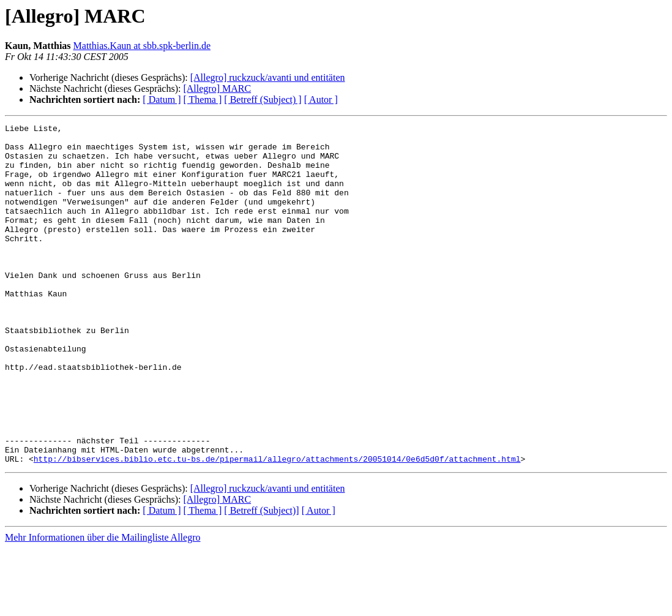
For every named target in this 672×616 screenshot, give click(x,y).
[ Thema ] (203, 100)
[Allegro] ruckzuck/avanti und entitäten (268, 77)
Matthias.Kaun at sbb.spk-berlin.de (142, 46)
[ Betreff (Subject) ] (263, 100)
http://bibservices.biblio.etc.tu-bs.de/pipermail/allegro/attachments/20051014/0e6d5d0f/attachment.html (277, 527)
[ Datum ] (162, 100)
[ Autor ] (321, 100)
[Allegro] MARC (217, 88)
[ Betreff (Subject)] (261, 578)
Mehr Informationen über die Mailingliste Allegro (103, 605)
